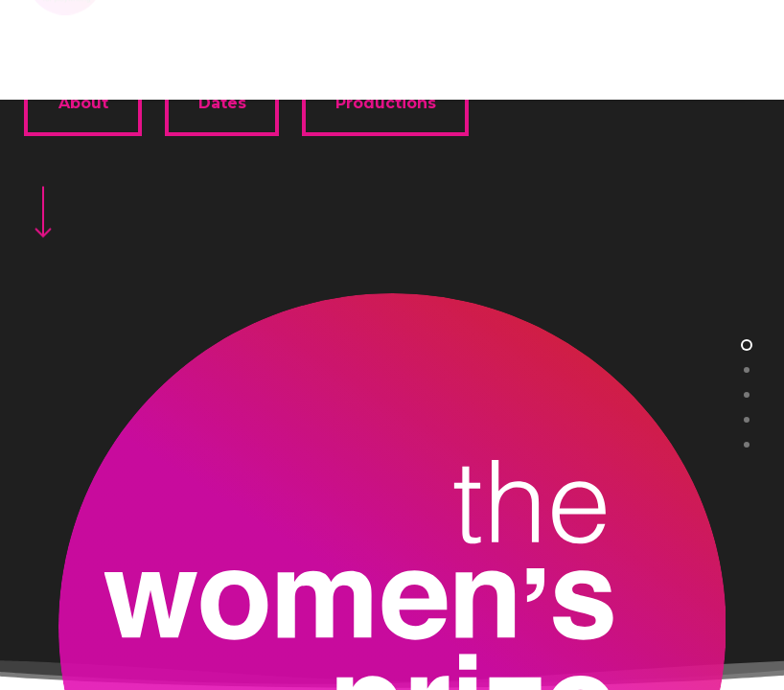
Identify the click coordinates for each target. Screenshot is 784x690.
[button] (747, 39)
